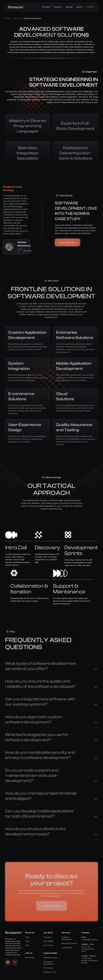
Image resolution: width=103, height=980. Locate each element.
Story (28, 937)
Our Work (46, 7)
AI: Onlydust (48, 968)
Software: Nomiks (50, 958)
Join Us (79, 7)
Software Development (67, 938)
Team (28, 941)
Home (7, 18)
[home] (16, 7)
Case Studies (48, 941)
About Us (58, 7)
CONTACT (91, 7)
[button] (47, 7)
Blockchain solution (69, 943)
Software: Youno (50, 972)
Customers (48, 937)
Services (69, 7)
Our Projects (48, 945)
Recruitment (30, 958)
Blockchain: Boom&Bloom (49, 963)
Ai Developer (67, 948)
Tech (27, 945)
